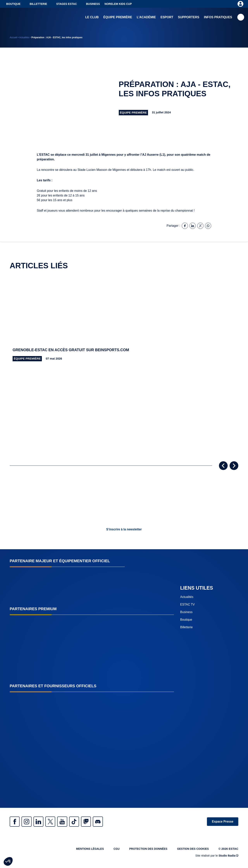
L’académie (146, 17)
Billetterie (38, 4)
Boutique (13, 4)
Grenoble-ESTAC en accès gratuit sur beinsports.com (73, 350)
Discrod (110, 822)
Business (93, 4)
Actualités (24, 37)
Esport (167, 17)
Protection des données (145, 850)
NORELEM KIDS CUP (118, 4)
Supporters (189, 17)
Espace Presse (221, 822)
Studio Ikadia (228, 857)
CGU (111, 850)
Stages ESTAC (67, 4)
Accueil (13, 37)
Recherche (241, 18)
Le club (92, 17)
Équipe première (118, 17)
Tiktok (83, 822)
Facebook (15, 822)
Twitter (56, 822)
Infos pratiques (218, 17)
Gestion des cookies (192, 850)
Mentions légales (83, 850)
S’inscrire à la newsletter (124, 529)
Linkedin (43, 822)
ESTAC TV (188, 604)
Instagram (29, 822)
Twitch (97, 822)
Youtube (70, 822)
